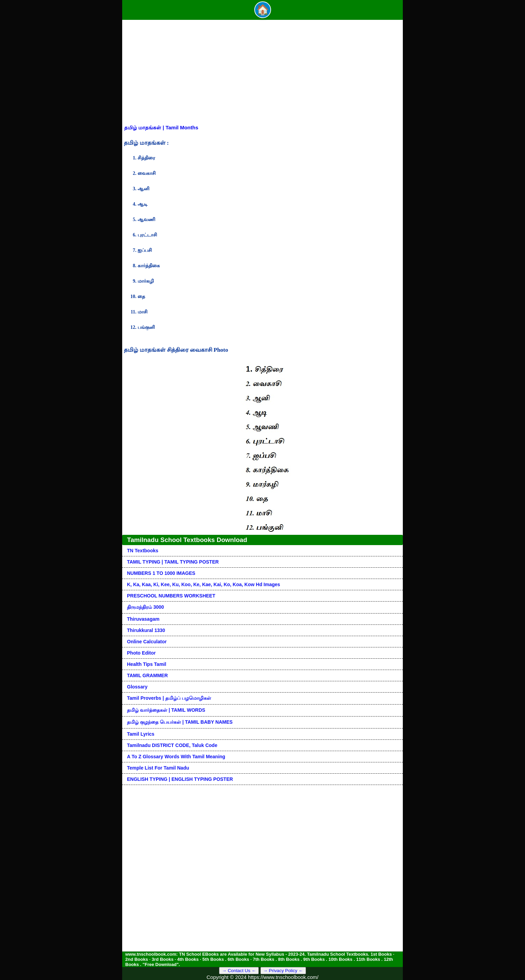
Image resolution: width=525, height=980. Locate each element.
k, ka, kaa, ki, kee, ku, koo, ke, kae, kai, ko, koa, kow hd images (203, 584)
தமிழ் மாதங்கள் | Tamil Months (161, 127)
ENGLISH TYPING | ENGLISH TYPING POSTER (180, 779)
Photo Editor (141, 653)
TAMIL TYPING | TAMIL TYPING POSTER (173, 562)
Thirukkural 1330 (146, 630)
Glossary (137, 687)
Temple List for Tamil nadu (158, 768)
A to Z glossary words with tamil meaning (176, 757)
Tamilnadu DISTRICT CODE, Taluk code (172, 745)
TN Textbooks (143, 551)
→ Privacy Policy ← (283, 971)
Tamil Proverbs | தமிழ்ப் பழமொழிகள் (169, 698)
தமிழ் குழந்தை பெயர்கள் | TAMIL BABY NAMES (180, 722)
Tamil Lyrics (141, 734)
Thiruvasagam (143, 619)
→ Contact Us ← (239, 971)
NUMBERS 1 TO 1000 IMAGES (161, 573)
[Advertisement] (262, 73)
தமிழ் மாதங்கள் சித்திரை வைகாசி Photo (176, 350)
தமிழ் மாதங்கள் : (146, 143)
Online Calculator (147, 642)
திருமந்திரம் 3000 (145, 607)
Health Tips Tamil (147, 664)
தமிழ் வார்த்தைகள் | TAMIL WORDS (166, 710)
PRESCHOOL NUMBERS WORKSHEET (171, 596)
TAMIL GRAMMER (147, 675)
